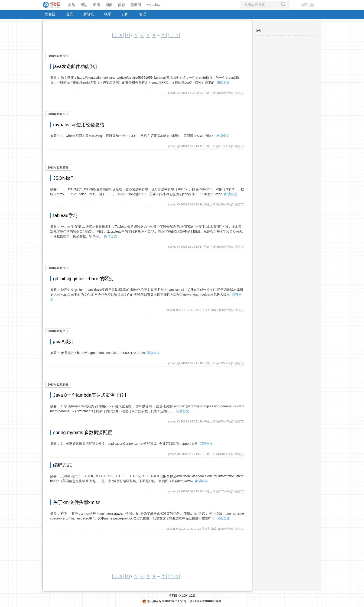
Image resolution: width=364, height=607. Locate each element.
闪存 (122, 5)
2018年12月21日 (58, 331)
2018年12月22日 (58, 268)
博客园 (50, 14)
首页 (69, 14)
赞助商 (136, 5)
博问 (109, 5)
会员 (71, 5)
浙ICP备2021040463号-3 (205, 601)
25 (164, 35)
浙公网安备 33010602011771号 (164, 601)
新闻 (97, 5)
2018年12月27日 (58, 114)
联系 (108, 14)
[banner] (52, 5)
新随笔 (89, 14)
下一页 (174, 35)
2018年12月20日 (58, 385)
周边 (84, 5)
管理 (143, 14)
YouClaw (154, 5)
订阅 (125, 14)
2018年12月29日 (58, 56)
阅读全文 (223, 82)
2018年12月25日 (58, 168)
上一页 (118, 35)
